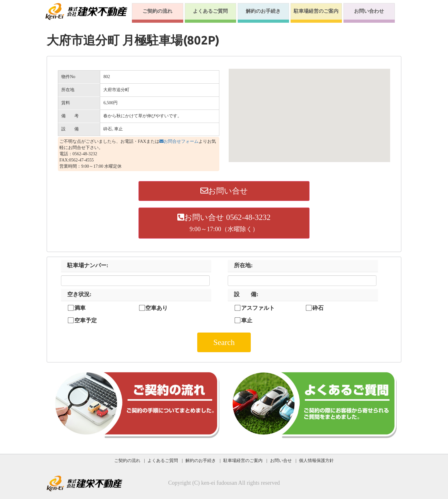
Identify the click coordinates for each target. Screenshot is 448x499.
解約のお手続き (263, 11)
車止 (247, 320)
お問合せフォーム (179, 141)
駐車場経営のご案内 (316, 11)
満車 (80, 308)
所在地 (243, 265)
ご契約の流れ (157, 11)
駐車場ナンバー (88, 265)
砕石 (318, 308)
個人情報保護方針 (316, 460)
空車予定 (86, 320)
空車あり (156, 308)
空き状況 (79, 294)
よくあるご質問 (210, 11)
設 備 (246, 294)
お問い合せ (224, 191)
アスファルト (258, 308)
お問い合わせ (369, 11)
